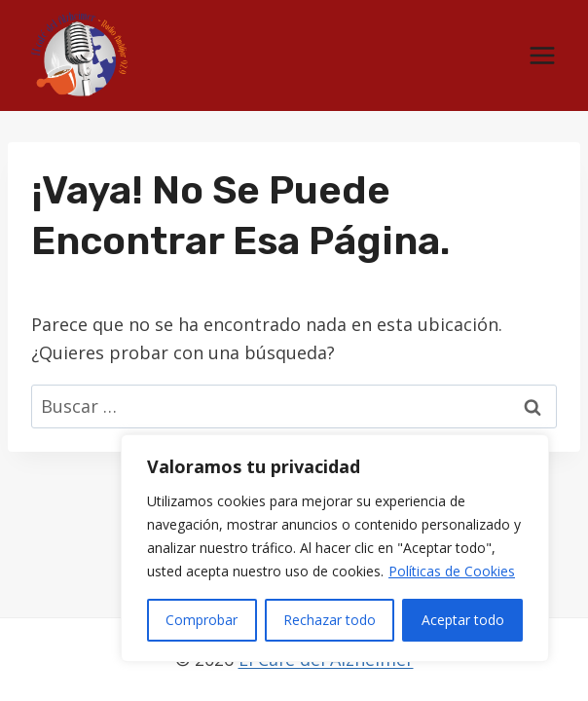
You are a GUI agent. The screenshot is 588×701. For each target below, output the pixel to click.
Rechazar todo (330, 620)
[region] (335, 548)
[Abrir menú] (542, 56)
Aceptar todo (463, 620)
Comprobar (202, 620)
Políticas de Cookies (452, 571)
